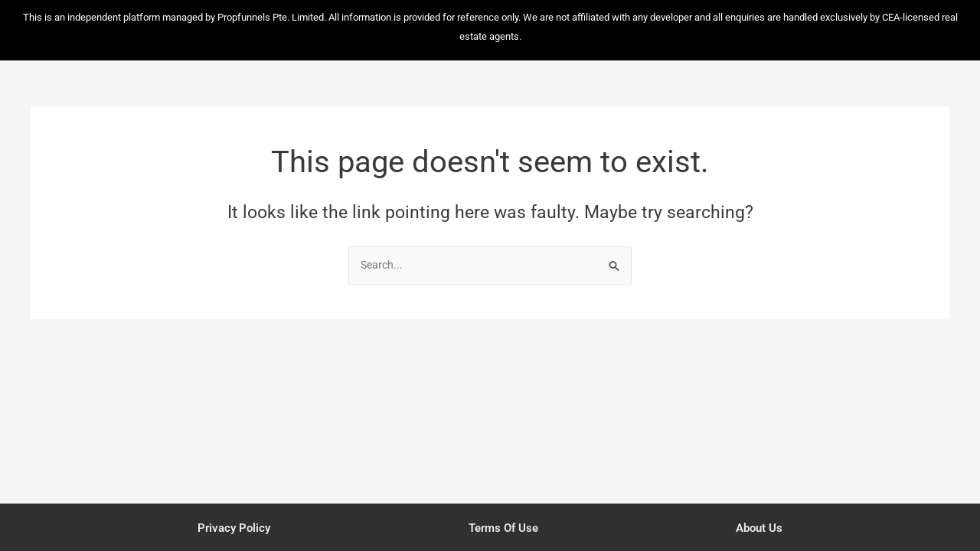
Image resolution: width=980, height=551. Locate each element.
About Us (762, 527)
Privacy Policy (232, 527)
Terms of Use (504, 527)
